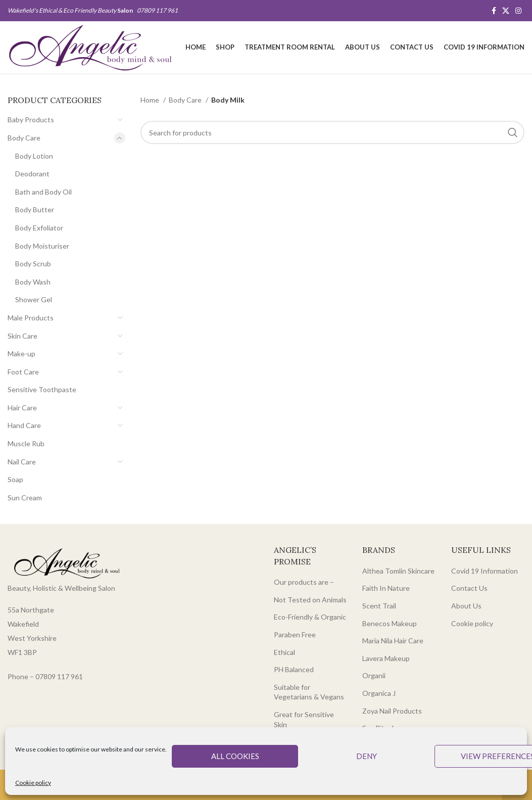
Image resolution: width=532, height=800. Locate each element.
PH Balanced (294, 669)
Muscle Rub (26, 443)
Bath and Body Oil (43, 192)
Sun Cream (25, 498)
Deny (367, 756)
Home (151, 100)
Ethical (284, 652)
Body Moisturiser (42, 246)
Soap (15, 479)
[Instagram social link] (518, 11)
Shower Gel (34, 299)
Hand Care (24, 425)
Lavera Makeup (386, 658)
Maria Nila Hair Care (393, 641)
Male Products (31, 318)
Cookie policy (33, 783)
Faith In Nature (386, 588)
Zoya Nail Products (392, 711)
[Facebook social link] (494, 11)
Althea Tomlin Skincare (398, 571)
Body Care (24, 138)
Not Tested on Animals (310, 600)
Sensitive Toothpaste (42, 389)
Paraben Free (295, 634)
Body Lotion (34, 156)
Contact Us (469, 588)
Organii (374, 675)
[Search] (332, 132)
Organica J (379, 693)
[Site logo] (90, 47)
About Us (466, 606)
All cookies (235, 756)
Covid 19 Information (485, 571)
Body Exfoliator (39, 228)
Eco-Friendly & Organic (310, 617)
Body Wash (33, 282)
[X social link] (506, 11)
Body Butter (35, 209)
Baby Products (31, 120)
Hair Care (22, 408)
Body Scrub (33, 264)
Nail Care (22, 462)
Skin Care (22, 336)
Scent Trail (379, 606)
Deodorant (32, 174)
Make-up (21, 354)
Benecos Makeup (390, 623)
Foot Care (23, 372)
